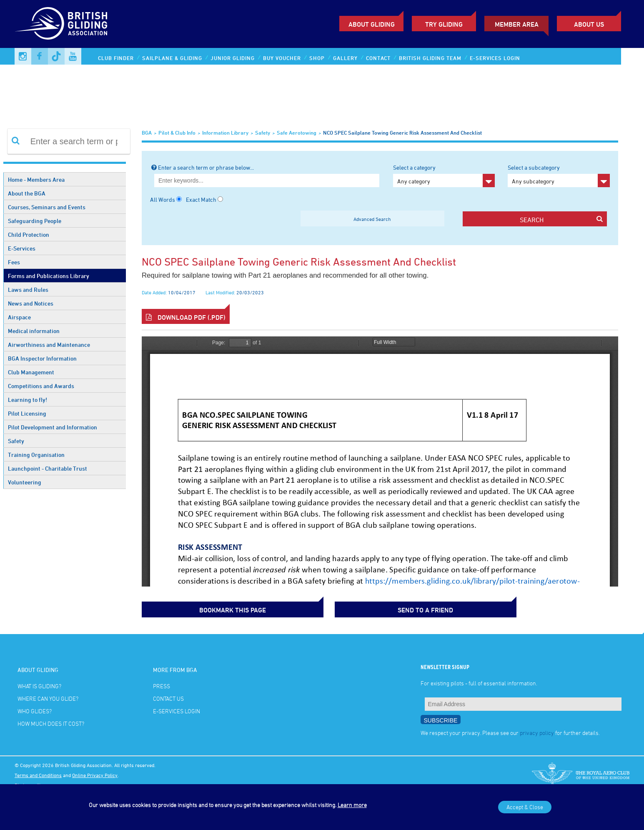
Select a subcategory (559, 176)
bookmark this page (183, 609)
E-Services (22, 248)
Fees (14, 262)
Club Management (31, 372)
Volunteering (25, 482)
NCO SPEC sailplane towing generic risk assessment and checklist (402, 133)
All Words (163, 199)
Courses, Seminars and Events (47, 207)
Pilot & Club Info (177, 133)
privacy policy (537, 731)
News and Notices (31, 303)
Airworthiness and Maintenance (49, 345)
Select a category (444, 176)
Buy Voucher (282, 58)
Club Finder (116, 58)
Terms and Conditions (38, 773)
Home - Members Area (36, 179)
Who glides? (35, 709)
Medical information (34, 331)
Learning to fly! (28, 400)
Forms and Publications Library (49, 276)
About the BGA (27, 193)
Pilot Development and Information (53, 427)
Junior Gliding (233, 58)
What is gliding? (39, 684)
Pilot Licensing (27, 413)
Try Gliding (444, 24)
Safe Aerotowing (297, 133)
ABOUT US (589, 24)
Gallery (345, 58)
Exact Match (201, 199)
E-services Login (495, 58)
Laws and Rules (28, 290)
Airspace (19, 317)
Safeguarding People (35, 221)
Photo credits (29, 783)
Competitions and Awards (41, 386)
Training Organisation (36, 455)
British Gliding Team (430, 58)
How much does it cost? (51, 722)
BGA (147, 133)
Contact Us (168, 697)
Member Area (517, 24)
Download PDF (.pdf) (186, 317)
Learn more (352, 805)
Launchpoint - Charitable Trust (48, 468)
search (561, 219)
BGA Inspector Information (42, 358)
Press (162, 684)
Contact (378, 58)
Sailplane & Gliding (172, 58)
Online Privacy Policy (95, 773)
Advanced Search (372, 219)
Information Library (225, 133)
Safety (16, 441)
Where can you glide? (48, 697)
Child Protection (29, 234)
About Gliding (372, 24)
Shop (317, 58)
